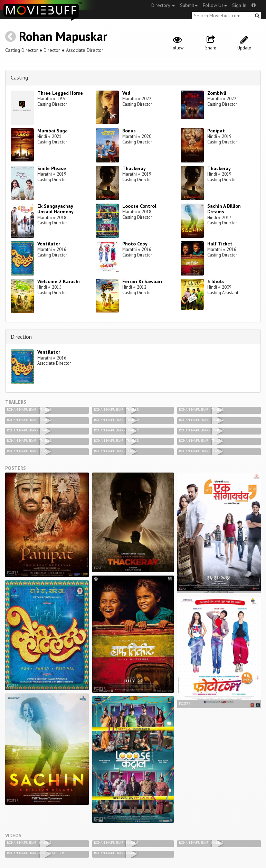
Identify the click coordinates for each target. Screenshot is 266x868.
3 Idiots (216, 281)
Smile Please (52, 168)
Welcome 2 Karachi (59, 281)
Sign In (239, 5)
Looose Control (139, 206)
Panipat (216, 131)
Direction (21, 337)
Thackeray (134, 168)
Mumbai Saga (53, 131)
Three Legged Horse (60, 93)
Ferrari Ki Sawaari (142, 281)
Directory (163, 5)
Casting (19, 77)
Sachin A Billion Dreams (224, 209)
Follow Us (215, 5)
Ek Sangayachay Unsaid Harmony (55, 209)
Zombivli (217, 93)
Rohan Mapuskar (63, 36)
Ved (126, 93)
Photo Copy (135, 244)
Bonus (129, 131)
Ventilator (49, 244)
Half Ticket (220, 244)
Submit (189, 5)
